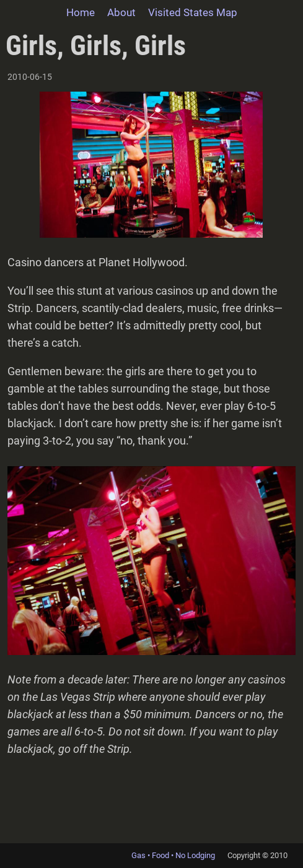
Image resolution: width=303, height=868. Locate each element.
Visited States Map (193, 12)
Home (81, 12)
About (121, 12)
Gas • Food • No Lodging (173, 855)
